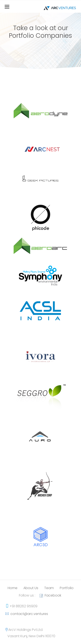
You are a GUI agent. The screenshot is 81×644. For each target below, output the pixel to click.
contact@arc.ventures (28, 614)
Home (13, 588)
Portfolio (67, 588)
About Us (31, 588)
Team (49, 588)
